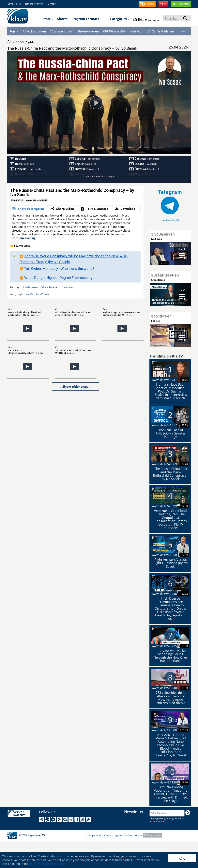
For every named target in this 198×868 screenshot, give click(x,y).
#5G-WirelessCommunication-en (123, 31)
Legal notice (120, 835)
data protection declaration (47, 864)
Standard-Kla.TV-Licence (38, 294)
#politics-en (68, 287)
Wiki (101, 835)
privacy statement (159, 821)
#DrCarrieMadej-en (160, 31)
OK (182, 858)
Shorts (62, 19)
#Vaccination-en (34, 31)
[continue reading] (24, 238)
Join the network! (34, 4)
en (147, 20)
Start (48, 19)
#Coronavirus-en (62, 31)
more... (183, 31)
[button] (147, 4)
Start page (92, 835)
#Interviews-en (88, 31)
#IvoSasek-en (30, 287)
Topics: (14, 31)
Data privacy (135, 835)
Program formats (87, 19)
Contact (52, 4)
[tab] (30, 209)
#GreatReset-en (49, 287)
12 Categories (118, 19)
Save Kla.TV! (14, 4)
